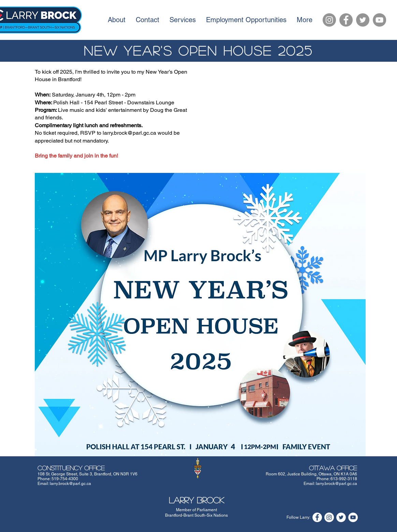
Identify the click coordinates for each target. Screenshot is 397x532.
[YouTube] (379, 20)
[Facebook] (346, 20)
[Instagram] (329, 20)
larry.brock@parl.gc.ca (70, 484)
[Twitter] (363, 20)
